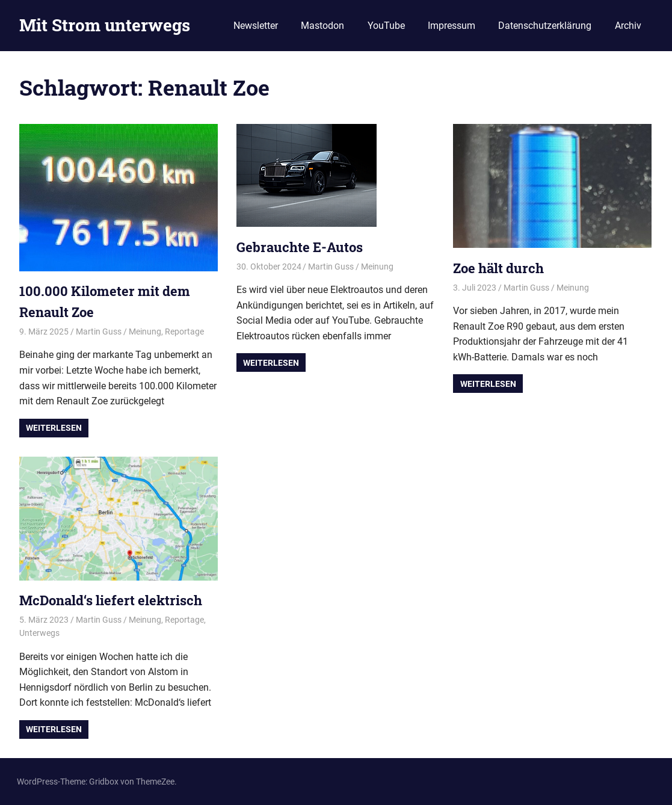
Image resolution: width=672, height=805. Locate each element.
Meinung (145, 332)
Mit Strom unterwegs (105, 25)
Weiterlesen (54, 428)
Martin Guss (99, 332)
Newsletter (256, 26)
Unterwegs (39, 633)
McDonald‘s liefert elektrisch (111, 600)
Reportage (184, 332)
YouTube (386, 26)
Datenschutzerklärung (545, 26)
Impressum (452, 26)
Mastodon (322, 26)
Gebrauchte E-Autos (300, 247)
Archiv (628, 26)
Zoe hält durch (498, 268)
